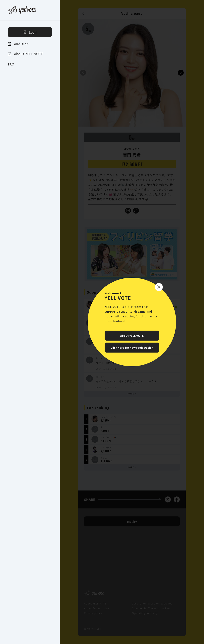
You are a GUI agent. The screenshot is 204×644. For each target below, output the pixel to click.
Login (30, 32)
